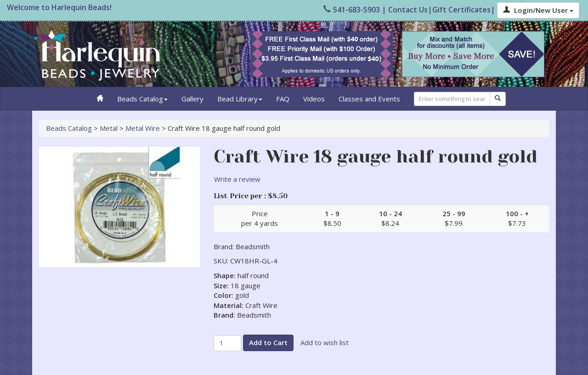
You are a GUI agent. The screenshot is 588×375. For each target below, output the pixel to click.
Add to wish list (325, 342)
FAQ (283, 99)
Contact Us (408, 10)
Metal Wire (143, 128)
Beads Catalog (142, 99)
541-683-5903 (352, 10)
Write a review (237, 179)
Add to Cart (268, 342)
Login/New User (538, 10)
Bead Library (240, 99)
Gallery (192, 99)
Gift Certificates (461, 10)
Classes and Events (369, 99)
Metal (109, 128)
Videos (314, 99)
